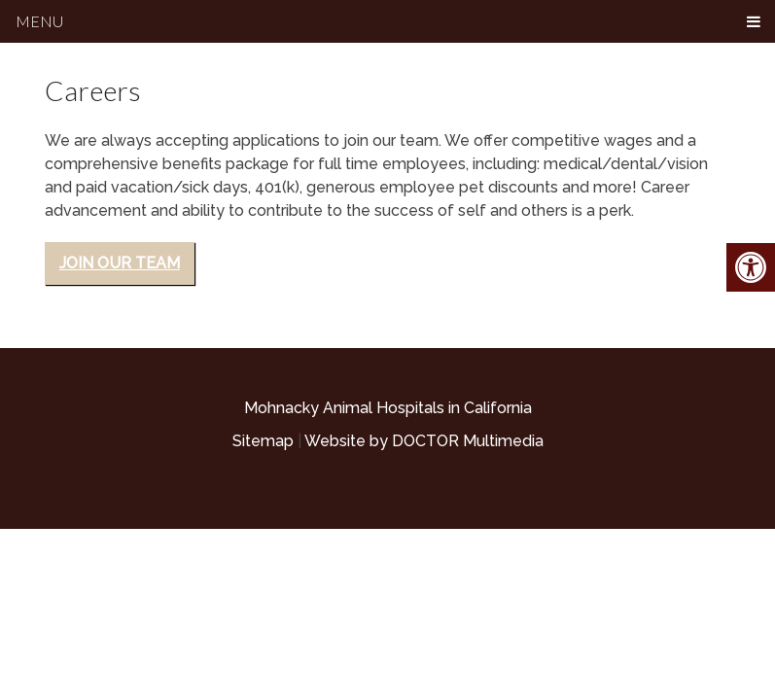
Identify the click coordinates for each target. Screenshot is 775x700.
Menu (39, 21)
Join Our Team (120, 263)
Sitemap (263, 441)
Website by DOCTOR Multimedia (424, 441)
